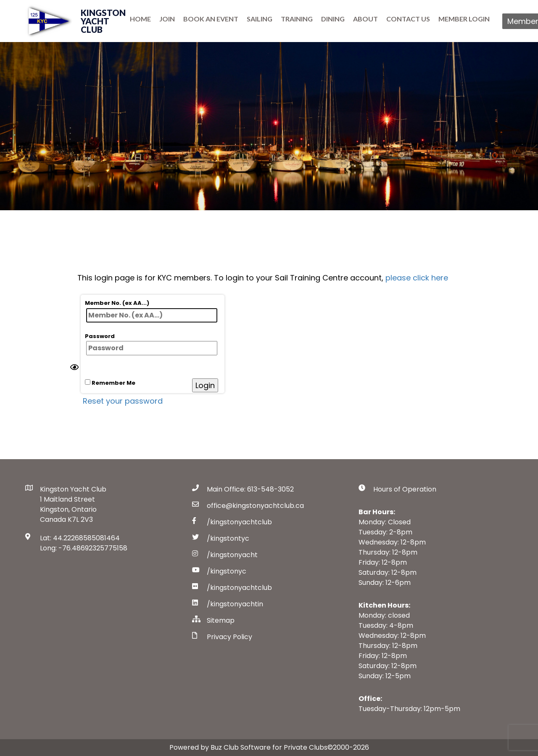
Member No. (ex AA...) (151, 311)
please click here (417, 278)
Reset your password (123, 401)
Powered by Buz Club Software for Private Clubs (248, 747)
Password (151, 344)
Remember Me (110, 383)
